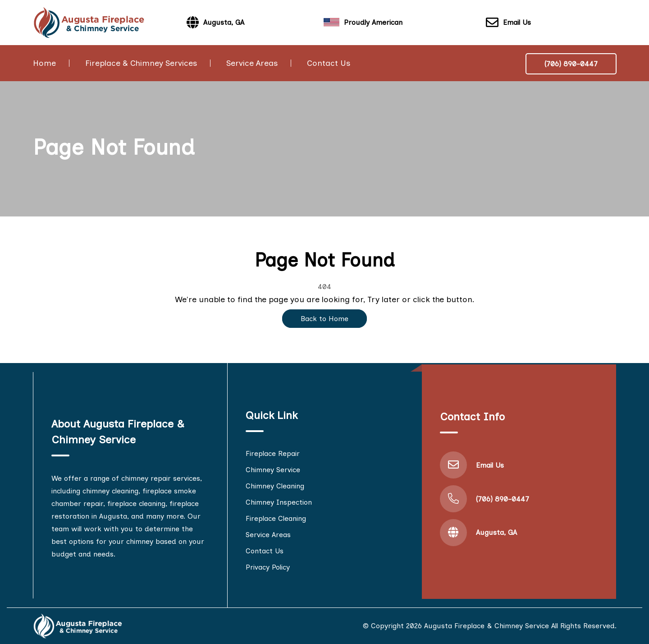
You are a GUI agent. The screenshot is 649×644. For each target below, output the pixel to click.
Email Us (508, 23)
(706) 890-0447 (571, 64)
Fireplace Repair (273, 453)
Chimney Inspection (279, 502)
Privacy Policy (268, 567)
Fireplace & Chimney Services (141, 63)
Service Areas (252, 63)
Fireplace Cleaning (276, 518)
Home (44, 63)
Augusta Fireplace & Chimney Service (487, 626)
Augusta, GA (496, 532)
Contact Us (329, 63)
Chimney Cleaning (275, 486)
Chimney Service (273, 470)
